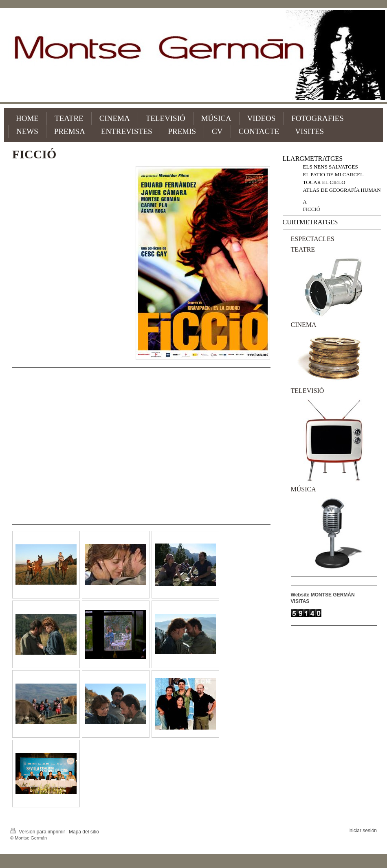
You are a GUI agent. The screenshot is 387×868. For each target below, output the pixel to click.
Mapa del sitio (84, 832)
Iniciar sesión (363, 831)
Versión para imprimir (38, 832)
